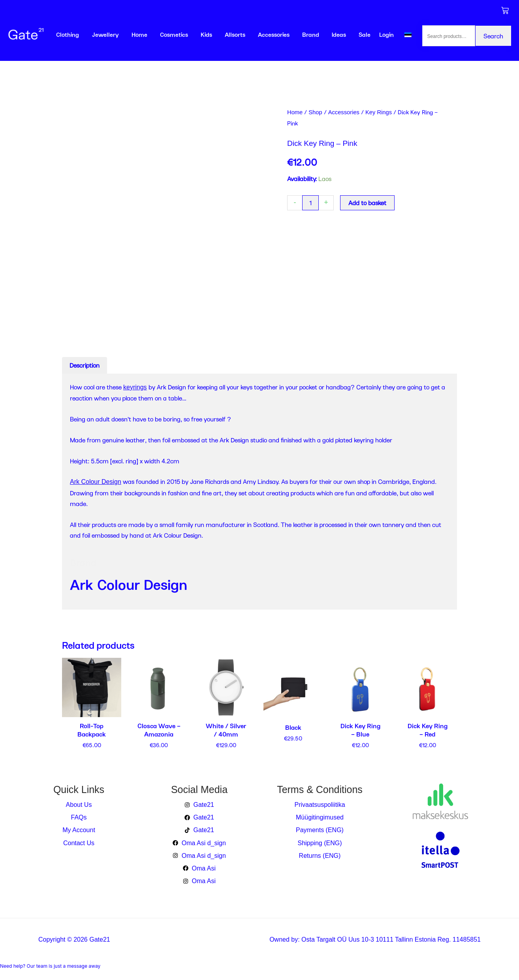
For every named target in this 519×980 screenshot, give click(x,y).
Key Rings (379, 112)
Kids (206, 34)
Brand (311, 34)
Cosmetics (174, 34)
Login (386, 34)
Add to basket (367, 203)
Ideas (339, 34)
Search (493, 36)
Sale (365, 34)
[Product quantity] (310, 203)
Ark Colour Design (96, 482)
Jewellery (105, 34)
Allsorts (235, 34)
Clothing (68, 34)
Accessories (274, 34)
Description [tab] (85, 365)
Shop (315, 112)
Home (139, 34)
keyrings (135, 387)
